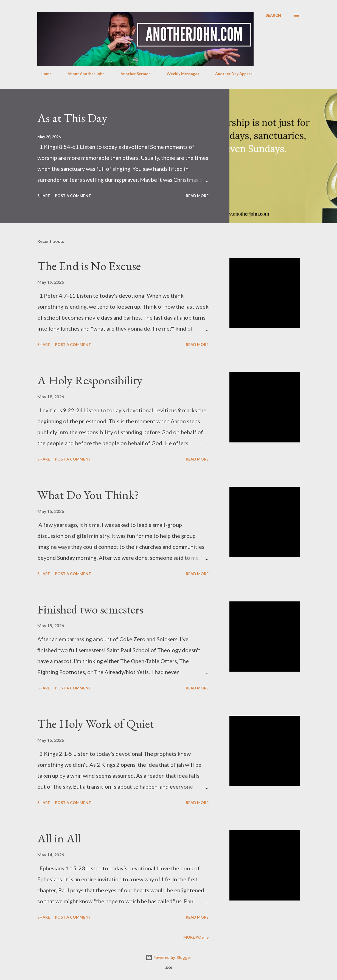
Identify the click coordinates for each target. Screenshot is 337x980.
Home (43, 74)
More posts (196, 937)
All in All (59, 838)
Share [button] (44, 196)
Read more (197, 196)
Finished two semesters (90, 609)
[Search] (273, 15)
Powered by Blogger (168, 957)
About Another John (83, 74)
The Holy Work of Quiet (96, 724)
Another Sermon (132, 74)
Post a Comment (73, 196)
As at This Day (72, 118)
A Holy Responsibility (90, 380)
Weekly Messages (180, 74)
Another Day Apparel (231, 74)
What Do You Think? (88, 495)
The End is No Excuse (89, 266)
